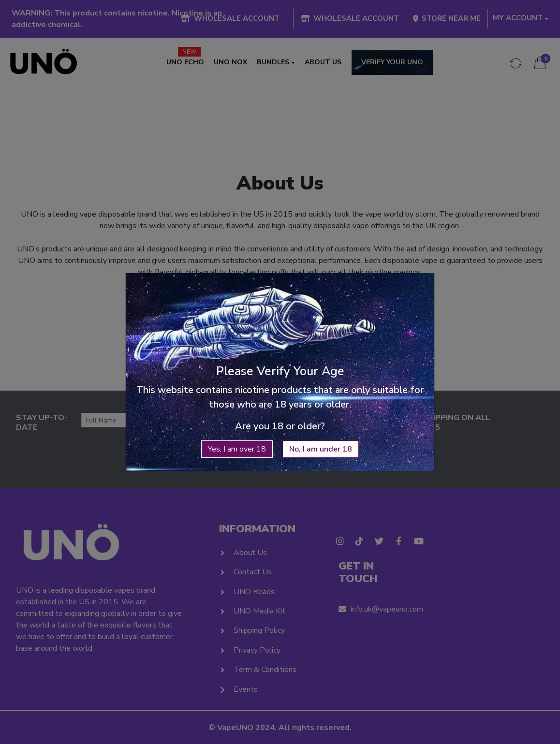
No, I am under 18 (321, 429)
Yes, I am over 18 (237, 429)
